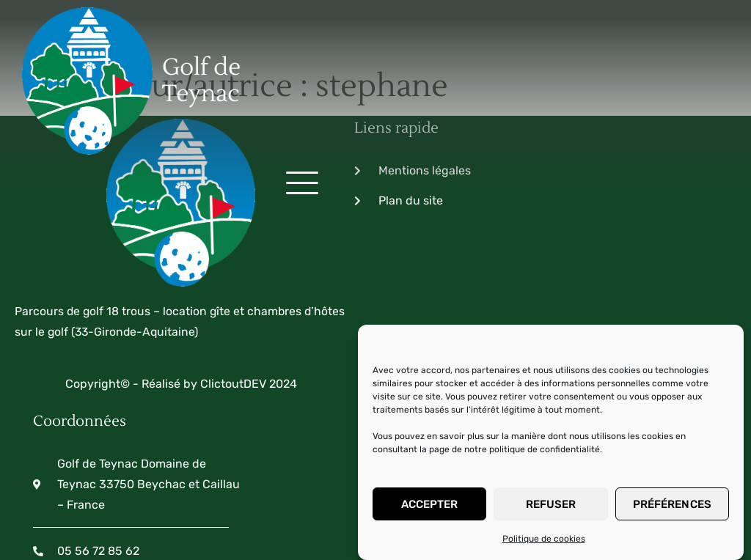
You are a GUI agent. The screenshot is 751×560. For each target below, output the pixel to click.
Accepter (430, 504)
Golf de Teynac (182, 69)
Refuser (551, 504)
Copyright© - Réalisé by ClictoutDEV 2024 (159, 310)
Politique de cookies (544, 539)
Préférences (672, 504)
